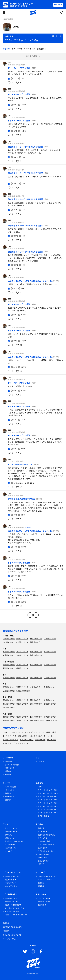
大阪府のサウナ (36, 687)
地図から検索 (9, 768)
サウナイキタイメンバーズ (47, 876)
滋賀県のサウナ (9, 687)
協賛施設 (41, 883)
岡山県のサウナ (36, 700)
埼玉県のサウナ (50, 652)
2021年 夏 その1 (10, 845)
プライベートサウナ (21, 743)
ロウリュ (6, 732)
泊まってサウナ (43, 861)
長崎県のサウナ (36, 717)
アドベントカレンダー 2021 (48, 803)
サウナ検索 (9, 761)
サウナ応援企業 (43, 854)
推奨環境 (6, 923)
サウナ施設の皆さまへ (13, 898)
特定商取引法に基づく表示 (12, 927)
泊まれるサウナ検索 (12, 765)
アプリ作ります (43, 838)
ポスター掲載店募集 (12, 905)
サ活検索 (8, 771)
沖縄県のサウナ (51, 720)
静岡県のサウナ (22, 678)
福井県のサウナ (50, 665)
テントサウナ (40, 740)
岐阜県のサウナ (9, 678)
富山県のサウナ (22, 665)
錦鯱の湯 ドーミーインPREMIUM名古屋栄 (25, 147)
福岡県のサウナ (9, 717)
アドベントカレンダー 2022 (48, 800)
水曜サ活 (28, 528)
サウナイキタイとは (12, 876)
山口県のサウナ (9, 704)
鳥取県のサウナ (9, 700)
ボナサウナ (7, 736)
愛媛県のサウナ (50, 704)
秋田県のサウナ (9, 642)
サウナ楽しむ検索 (44, 841)
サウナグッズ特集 (11, 832)
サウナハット (9, 835)
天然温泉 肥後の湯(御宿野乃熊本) (22, 499)
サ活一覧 (41, 761)
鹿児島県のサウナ (37, 720)
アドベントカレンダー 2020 (48, 806)
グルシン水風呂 (45, 732)
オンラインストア (11, 828)
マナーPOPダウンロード (13, 908)
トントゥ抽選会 (10, 787)
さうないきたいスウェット (14, 841)
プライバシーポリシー (11, 939)
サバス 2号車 (42, 848)
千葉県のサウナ (9, 655)
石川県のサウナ (36, 665)
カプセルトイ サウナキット (47, 851)
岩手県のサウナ (36, 638)
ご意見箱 (41, 905)
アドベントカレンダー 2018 (48, 813)
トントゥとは (9, 790)
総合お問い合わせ (44, 902)
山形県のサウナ (22, 642)
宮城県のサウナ (50, 638)
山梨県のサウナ (9, 668)
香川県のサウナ (36, 704)
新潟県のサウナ (9, 665)
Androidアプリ (10, 886)
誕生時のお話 (9, 880)
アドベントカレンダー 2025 (48, 790)
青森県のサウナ (22, 638)
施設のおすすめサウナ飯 (46, 835)
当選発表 (8, 793)
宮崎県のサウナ (22, 720)
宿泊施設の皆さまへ (12, 902)
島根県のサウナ (22, 700)
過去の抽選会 (9, 796)
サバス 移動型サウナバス (47, 845)
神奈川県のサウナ (37, 655)
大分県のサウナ (9, 720)
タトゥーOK (48, 736)
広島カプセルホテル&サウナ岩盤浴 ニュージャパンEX (30, 281)
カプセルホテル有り (10, 740)
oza (16, 27)
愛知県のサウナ (36, 678)
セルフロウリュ (17, 732)
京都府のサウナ (22, 687)
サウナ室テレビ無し (21, 736)
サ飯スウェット (10, 838)
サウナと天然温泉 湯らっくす (20, 464)
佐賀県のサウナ (22, 717)
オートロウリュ (31, 732)
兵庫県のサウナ (50, 687)
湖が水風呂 (7, 743)
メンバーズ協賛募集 (12, 911)
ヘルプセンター (43, 898)
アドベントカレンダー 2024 (48, 793)
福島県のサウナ (36, 642)
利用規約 (6, 931)
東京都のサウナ (22, 655)
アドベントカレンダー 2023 (48, 796)
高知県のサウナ (9, 707)
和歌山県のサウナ (23, 691)
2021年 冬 (8, 851)
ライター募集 (42, 816)
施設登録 (8, 775)
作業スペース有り (27, 740)
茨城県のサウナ (9, 652)
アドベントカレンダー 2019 (48, 810)
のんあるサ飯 (42, 832)
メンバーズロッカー (45, 880)
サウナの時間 (42, 858)
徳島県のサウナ (22, 704)
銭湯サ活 (41, 864)
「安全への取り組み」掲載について (17, 915)
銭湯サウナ (57, 732)
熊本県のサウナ (50, 717)
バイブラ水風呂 (36, 736)
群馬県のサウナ (36, 652)
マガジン (41, 787)
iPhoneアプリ (10, 883)
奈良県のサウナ (9, 691)
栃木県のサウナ (22, 652)
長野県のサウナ (22, 668)
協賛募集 (8, 800)
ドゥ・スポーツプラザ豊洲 (19, 68)
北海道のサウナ (9, 638)
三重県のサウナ (50, 678)
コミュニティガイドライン (12, 935)
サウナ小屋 (51, 740)
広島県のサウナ (50, 700)
